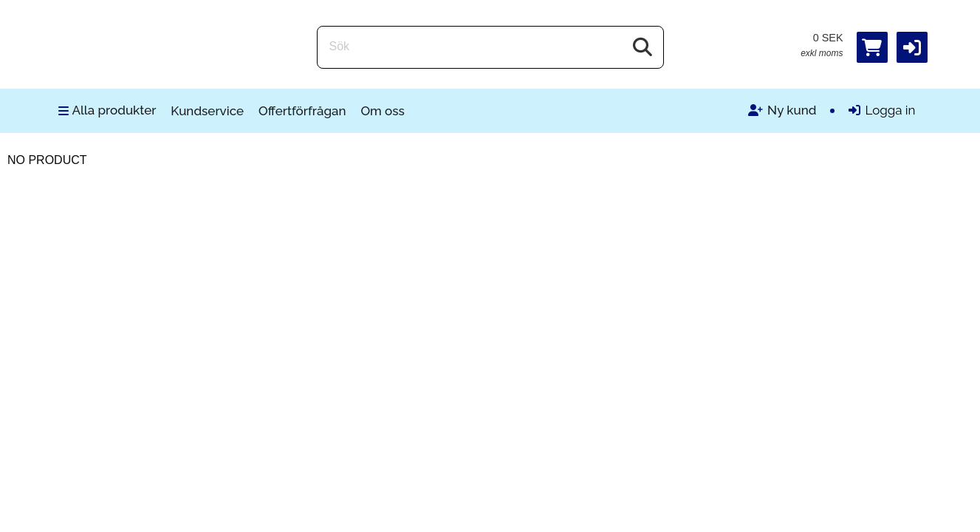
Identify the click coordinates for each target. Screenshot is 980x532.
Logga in (882, 110)
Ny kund (782, 110)
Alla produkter (107, 110)
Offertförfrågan (302, 111)
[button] (912, 47)
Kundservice (207, 111)
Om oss (382, 111)
